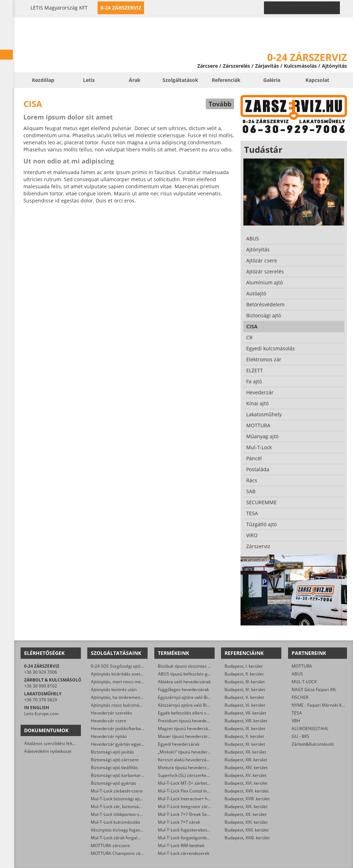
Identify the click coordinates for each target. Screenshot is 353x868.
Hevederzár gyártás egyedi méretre (126, 744)
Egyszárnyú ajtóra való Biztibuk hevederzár (200, 697)
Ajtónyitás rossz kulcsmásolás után (125, 705)
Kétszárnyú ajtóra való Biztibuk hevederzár (200, 705)
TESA (297, 713)
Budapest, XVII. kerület (247, 791)
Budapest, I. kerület (244, 666)
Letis (89, 80)
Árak (135, 80)
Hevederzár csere (109, 721)
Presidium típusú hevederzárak (189, 721)
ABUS (297, 674)
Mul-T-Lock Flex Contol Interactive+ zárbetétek (203, 791)
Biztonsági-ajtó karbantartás (119, 775)
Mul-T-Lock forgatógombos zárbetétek (196, 838)
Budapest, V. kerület (244, 697)
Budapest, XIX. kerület (246, 806)
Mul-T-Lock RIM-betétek (181, 845)
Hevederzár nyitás (109, 736)
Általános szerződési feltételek (54, 743)
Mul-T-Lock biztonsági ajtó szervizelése (129, 799)
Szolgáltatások (180, 80)
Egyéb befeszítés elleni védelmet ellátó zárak (202, 713)
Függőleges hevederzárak (183, 689)
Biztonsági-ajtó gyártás (114, 783)
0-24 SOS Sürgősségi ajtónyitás (122, 666)
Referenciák (226, 80)
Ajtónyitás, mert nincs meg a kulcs (124, 682)
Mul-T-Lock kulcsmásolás (115, 822)
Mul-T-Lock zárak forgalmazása (122, 838)
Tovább (220, 104)
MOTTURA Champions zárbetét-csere (128, 853)
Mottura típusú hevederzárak (187, 767)
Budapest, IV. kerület (245, 689)
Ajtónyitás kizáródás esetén (118, 674)
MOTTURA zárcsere (110, 845)
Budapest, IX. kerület (245, 728)
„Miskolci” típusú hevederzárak (188, 752)
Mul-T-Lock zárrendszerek (184, 853)
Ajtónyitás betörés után (114, 689)
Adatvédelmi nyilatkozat (48, 751)
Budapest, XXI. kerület (246, 822)
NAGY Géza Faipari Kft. (314, 689)
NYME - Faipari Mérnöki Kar (319, 705)
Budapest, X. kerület (244, 736)
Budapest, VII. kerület (245, 713)
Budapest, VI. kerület (245, 705)
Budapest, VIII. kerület (246, 721)
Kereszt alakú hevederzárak (185, 760)
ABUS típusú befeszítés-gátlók (187, 674)
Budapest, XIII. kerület (246, 760)
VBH (296, 721)
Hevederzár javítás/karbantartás (123, 728)
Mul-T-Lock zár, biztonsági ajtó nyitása (128, 806)
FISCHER (300, 697)
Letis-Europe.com (41, 714)
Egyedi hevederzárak (179, 744)
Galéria (272, 80)
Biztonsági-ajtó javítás (112, 752)
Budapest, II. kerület (244, 674)
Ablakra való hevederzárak (184, 682)
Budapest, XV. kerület (246, 775)
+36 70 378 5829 (41, 700)
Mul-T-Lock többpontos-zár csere (123, 814)
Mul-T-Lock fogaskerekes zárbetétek (194, 830)
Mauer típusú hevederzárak (185, 736)
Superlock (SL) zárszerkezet (185, 775)
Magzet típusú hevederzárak (186, 728)
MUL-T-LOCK (304, 682)
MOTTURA (302, 666)
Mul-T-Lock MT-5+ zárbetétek (187, 783)
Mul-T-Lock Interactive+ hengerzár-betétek (200, 799)
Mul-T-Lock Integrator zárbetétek (190, 806)
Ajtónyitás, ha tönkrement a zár (122, 697)
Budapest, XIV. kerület (246, 767)
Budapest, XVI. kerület (246, 783)
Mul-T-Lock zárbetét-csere (117, 791)
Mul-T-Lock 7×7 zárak (179, 822)
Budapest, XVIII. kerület (247, 799)
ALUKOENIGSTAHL (310, 728)
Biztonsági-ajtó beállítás (114, 767)
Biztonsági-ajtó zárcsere (115, 760)
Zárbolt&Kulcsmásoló (313, 744)
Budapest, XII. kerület (245, 752)
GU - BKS (300, 736)
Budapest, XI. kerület (245, 744)
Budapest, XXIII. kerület (247, 838)
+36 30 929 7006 (41, 672)
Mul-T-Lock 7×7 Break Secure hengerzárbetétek (205, 814)
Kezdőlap (43, 80)
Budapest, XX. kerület (246, 814)
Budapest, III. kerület (245, 682)
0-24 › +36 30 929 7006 (306, 8)
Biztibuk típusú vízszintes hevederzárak (197, 666)
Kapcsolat (317, 80)
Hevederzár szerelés (111, 713)
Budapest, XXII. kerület (247, 830)
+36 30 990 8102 (41, 686)
